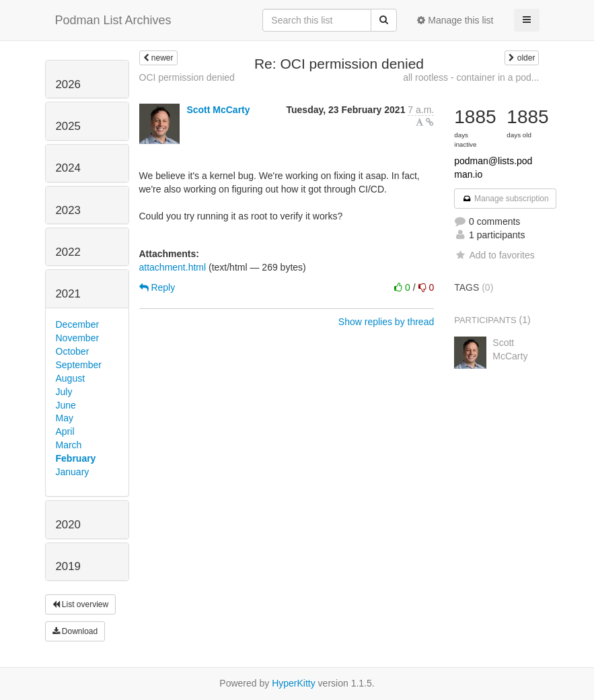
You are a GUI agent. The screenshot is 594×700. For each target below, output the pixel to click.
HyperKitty (294, 683)
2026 (68, 84)
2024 (68, 168)
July (64, 392)
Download (75, 631)
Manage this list (455, 20)
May (65, 418)
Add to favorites (494, 255)
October (73, 351)
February (76, 458)
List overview (81, 604)
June (66, 405)
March (69, 445)
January (73, 472)
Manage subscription (505, 199)
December (78, 324)
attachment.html (173, 267)
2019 (68, 566)
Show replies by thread (386, 322)
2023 (68, 210)
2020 (68, 525)
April (65, 431)
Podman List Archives (113, 20)
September (79, 365)
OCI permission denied (187, 77)
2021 (68, 294)
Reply (157, 287)
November (78, 338)
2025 (68, 126)
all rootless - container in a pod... (471, 77)
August (71, 378)
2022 (68, 252)
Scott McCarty (218, 110)
